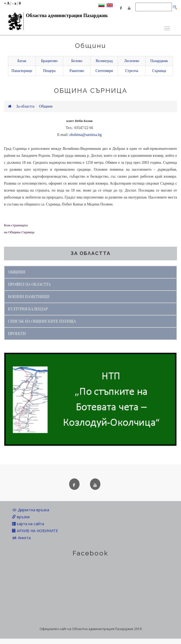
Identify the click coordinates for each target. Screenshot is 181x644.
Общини (46, 106)
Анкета (21, 538)
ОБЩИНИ (17, 272)
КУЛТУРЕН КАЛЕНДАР (28, 309)
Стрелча (132, 71)
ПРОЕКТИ (17, 334)
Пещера (49, 71)
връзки (21, 517)
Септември (104, 71)
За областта (25, 106)
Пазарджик (159, 61)
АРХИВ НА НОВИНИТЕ (35, 531)
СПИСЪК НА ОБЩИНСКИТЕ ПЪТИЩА (42, 321)
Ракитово (77, 71)
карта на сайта (28, 524)
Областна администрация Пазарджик (56, 17)
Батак (22, 61)
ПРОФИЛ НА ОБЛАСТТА (29, 284)
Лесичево (132, 61)
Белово (77, 61)
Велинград (104, 61)
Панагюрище (22, 71)
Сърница (159, 71)
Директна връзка (31, 510)
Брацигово (49, 61)
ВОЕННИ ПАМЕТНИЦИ (29, 297)
